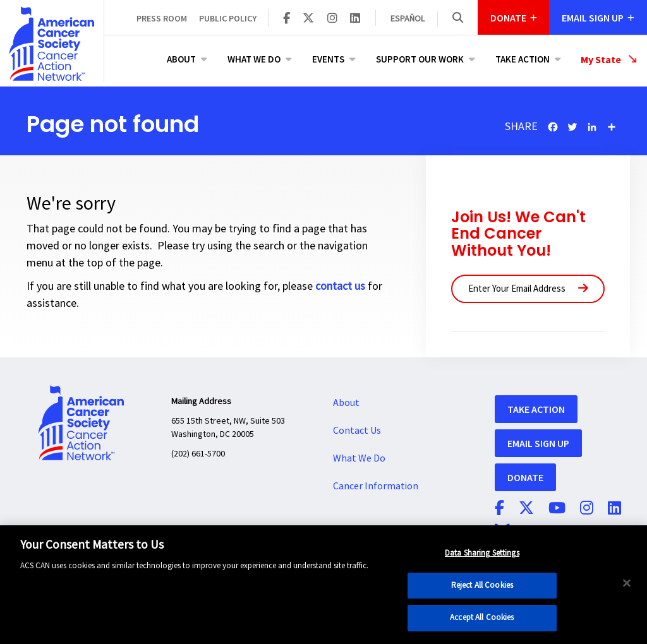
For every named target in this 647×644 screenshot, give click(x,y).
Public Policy (228, 18)
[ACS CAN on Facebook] (287, 19)
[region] (323, 585)
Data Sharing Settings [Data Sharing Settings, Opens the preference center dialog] (482, 553)
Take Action (523, 59)
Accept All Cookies (482, 617)
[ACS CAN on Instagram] (332, 19)
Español (408, 19)
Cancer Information (376, 486)
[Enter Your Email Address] (528, 289)
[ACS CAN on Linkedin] (355, 19)
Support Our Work (420, 59)
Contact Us (357, 431)
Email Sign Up (538, 443)
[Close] (627, 583)
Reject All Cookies (482, 585)
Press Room (162, 18)
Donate (525, 477)
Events (328, 59)
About (181, 59)
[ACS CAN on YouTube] (557, 509)
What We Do (254, 59)
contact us (340, 286)
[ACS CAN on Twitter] (308, 19)
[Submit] (583, 289)
